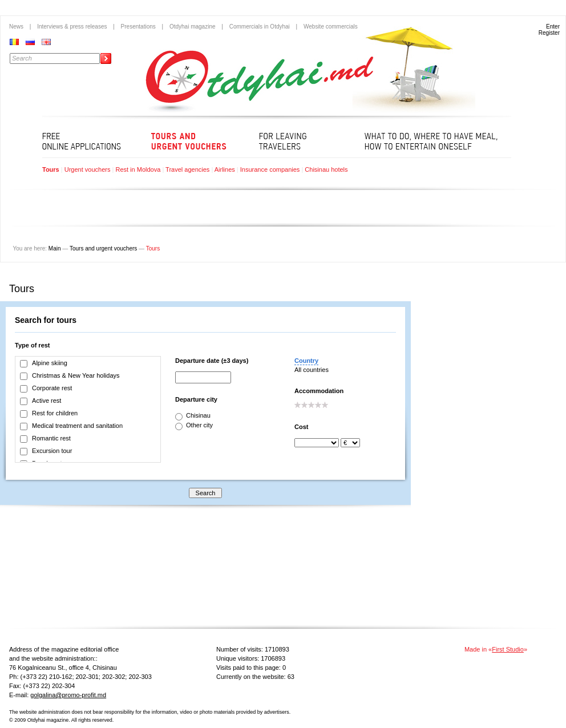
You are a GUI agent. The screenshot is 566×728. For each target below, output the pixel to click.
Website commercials (331, 27)
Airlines (225, 169)
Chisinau (193, 415)
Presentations (138, 27)
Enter (553, 27)
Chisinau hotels (326, 169)
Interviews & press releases (72, 27)
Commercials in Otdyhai (260, 27)
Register (549, 33)
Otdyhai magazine (193, 27)
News (16, 27)
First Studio (508, 649)
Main (55, 248)
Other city (194, 425)
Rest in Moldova (138, 169)
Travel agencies (187, 169)
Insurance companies (270, 169)
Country (306, 361)
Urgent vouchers (88, 169)
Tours (51, 169)
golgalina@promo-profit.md (68, 695)
